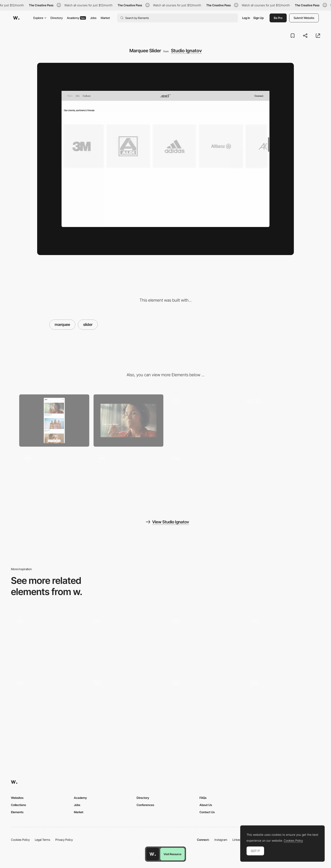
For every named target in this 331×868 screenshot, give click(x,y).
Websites (17, 798)
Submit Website (304, 18)
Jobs (93, 18)
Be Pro (278, 18)
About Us (206, 805)
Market (105, 18)
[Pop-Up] (203, 477)
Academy (76, 18)
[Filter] (54, 477)
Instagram (221, 840)
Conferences (145, 805)
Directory (57, 18)
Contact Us (207, 812)
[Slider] (283, 703)
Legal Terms (43, 840)
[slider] (205, 694)
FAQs (203, 798)
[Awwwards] (16, 18)
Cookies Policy (20, 840)
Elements (17, 812)
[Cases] (277, 421)
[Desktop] (129, 421)
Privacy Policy (64, 840)
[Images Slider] (126, 703)
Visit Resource (172, 854)
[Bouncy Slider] (283, 642)
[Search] (129, 477)
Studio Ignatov (186, 51)
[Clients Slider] (48, 642)
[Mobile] (54, 421)
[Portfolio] (126, 642)
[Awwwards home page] (153, 854)
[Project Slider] (205, 642)
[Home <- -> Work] (203, 421)
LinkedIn (238, 840)
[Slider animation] (48, 703)
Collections (18, 805)
